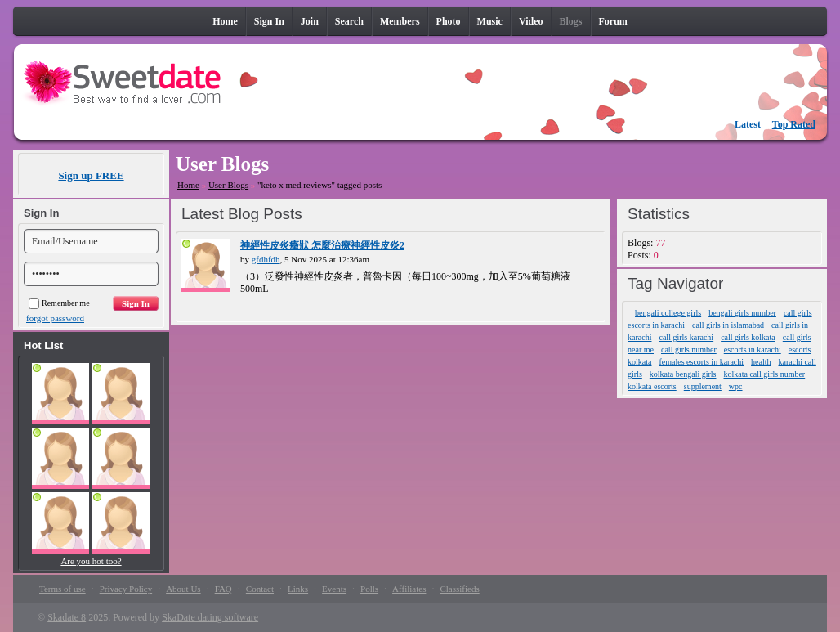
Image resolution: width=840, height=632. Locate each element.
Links (298, 589)
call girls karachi (686, 337)
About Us (183, 589)
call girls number (689, 350)
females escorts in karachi (701, 362)
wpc (736, 386)
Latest (748, 124)
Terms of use (63, 589)
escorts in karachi (753, 350)
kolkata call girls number (764, 374)
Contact (260, 589)
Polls (369, 589)
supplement (703, 386)
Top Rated (794, 124)
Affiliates (409, 589)
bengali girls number (742, 313)
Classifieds (459, 589)
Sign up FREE (91, 175)
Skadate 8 (67, 617)
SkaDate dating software (210, 617)
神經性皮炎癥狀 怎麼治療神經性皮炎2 (322, 245)
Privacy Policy (126, 589)
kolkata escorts (652, 386)
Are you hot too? (91, 561)
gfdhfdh (266, 259)
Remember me (59, 303)
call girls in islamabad (728, 325)
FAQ (223, 589)
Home (188, 185)
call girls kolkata (748, 337)
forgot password (55, 318)
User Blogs (228, 185)
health (761, 362)
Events (334, 589)
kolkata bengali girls (683, 374)
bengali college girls (668, 313)
